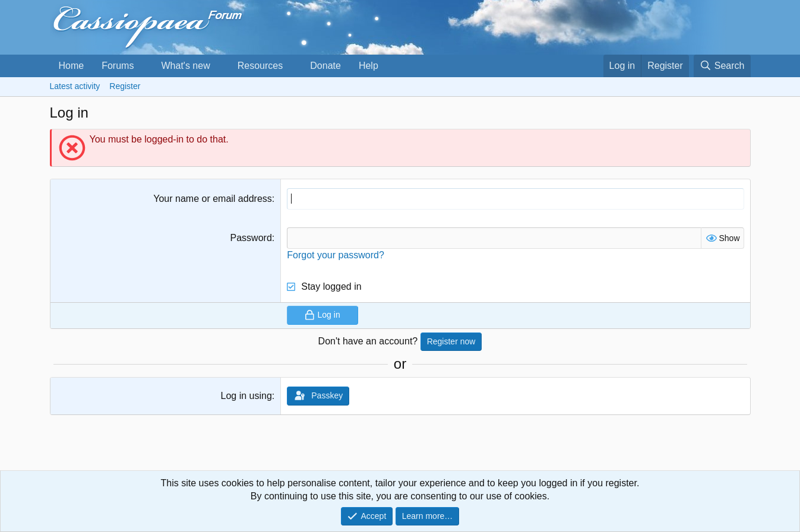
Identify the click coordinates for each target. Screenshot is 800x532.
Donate (325, 66)
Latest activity (75, 86)
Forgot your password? (336, 255)
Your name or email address (213, 199)
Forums (118, 66)
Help (369, 66)
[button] (143, 66)
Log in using (246, 396)
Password (251, 238)
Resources (260, 66)
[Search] (722, 66)
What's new (185, 66)
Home (72, 66)
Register (125, 86)
